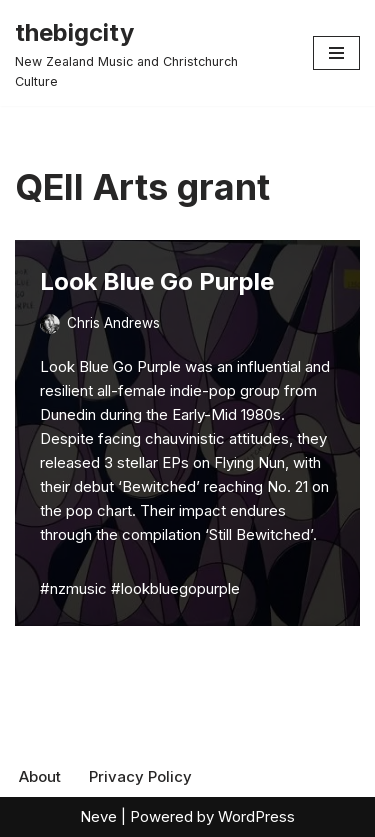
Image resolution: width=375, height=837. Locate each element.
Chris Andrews (113, 323)
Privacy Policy (140, 776)
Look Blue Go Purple (157, 281)
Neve (98, 816)
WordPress (256, 816)
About (40, 776)
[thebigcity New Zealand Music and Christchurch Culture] (149, 53)
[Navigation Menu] (336, 53)
